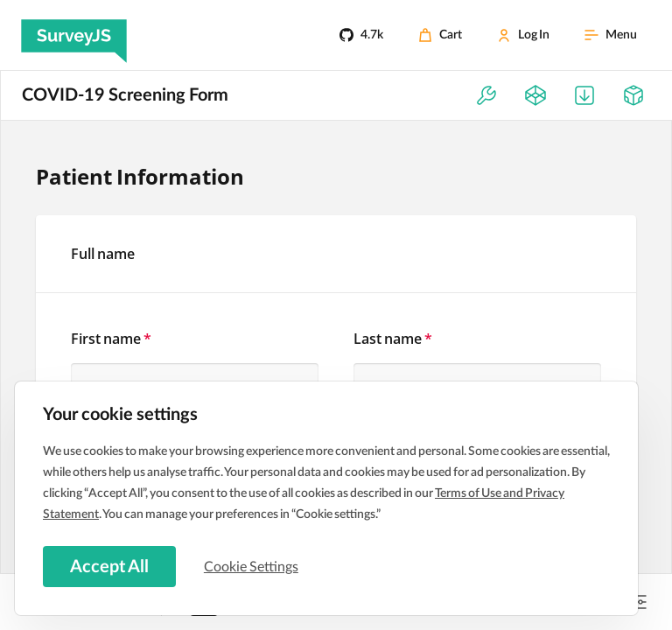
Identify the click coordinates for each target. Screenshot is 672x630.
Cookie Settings (253, 566)
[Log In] (523, 35)
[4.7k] (361, 35)
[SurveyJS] (74, 35)
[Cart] (440, 35)
